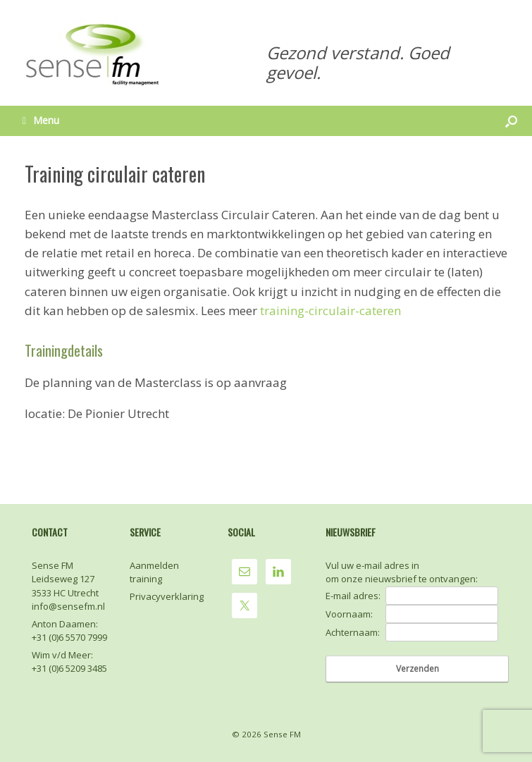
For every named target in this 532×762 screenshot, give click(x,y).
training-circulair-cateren (330, 311)
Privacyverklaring (167, 596)
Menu (41, 120)
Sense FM (282, 734)
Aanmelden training (154, 572)
